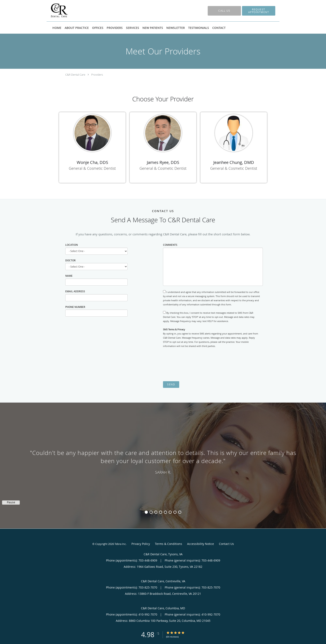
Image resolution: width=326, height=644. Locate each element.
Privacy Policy (141, 544)
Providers (97, 75)
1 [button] (146, 512)
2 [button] (151, 512)
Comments (170, 245)
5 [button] (165, 512)
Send (171, 384)
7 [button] (175, 512)
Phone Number (75, 307)
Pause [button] (11, 502)
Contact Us (226, 544)
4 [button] (161, 512)
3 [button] (156, 512)
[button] (259, 11)
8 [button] (180, 512)
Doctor (70, 260)
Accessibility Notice (201, 544)
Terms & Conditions (169, 544)
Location (72, 245)
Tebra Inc (120, 544)
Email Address (75, 291)
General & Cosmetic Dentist (92, 168)
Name (69, 276)
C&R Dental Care (75, 75)
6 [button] (170, 512)
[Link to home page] (53, 11)
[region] (163, 461)
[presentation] (195, 365)
